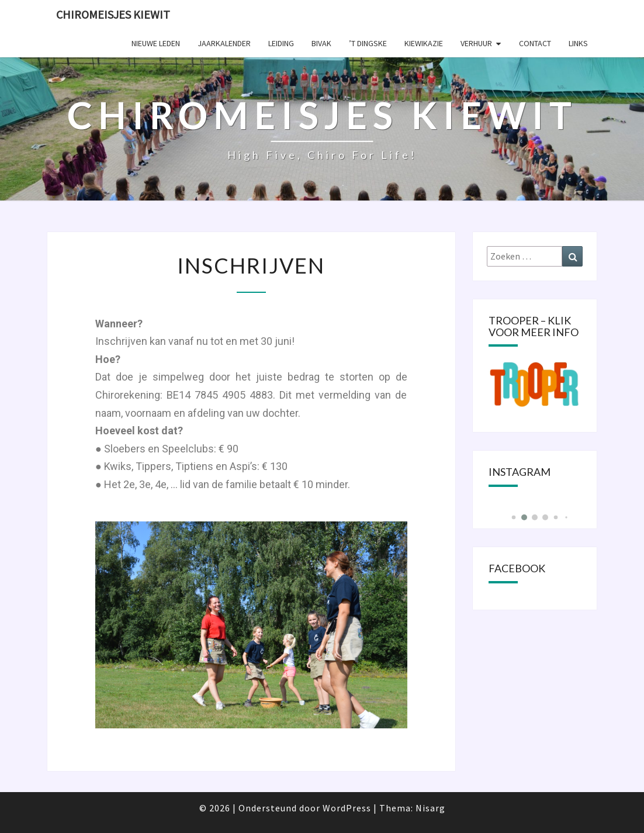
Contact (535, 43)
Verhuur (476, 43)
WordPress (347, 808)
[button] (513, 518)
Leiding (281, 43)
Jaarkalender (224, 43)
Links (578, 43)
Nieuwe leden (156, 43)
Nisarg (430, 808)
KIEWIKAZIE (424, 43)
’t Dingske (368, 43)
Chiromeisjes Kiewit (113, 14)
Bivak (321, 43)
